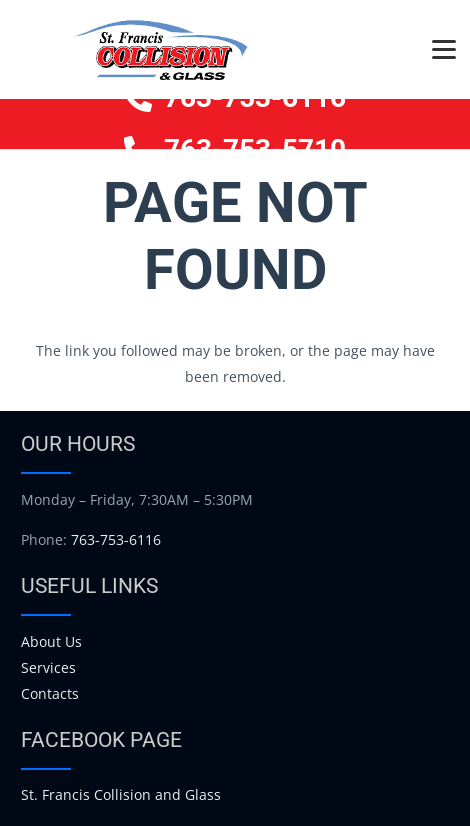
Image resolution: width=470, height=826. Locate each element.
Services (48, 667)
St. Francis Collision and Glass (121, 794)
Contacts (50, 693)
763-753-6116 (116, 539)
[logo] (160, 50)
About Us (51, 641)
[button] (444, 50)
